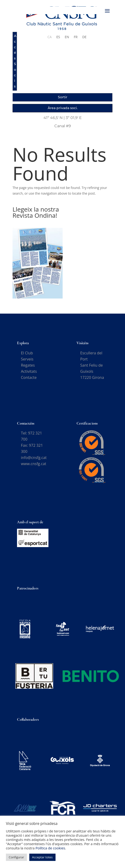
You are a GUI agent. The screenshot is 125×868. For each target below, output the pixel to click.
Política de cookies (50, 848)
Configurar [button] (16, 857)
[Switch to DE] (84, 37)
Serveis (27, 359)
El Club (27, 353)
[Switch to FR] (76, 37)
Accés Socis (15, 61)
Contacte (29, 377)
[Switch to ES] (58, 37)
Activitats (29, 371)
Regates (28, 365)
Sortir (63, 97)
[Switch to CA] (50, 37)
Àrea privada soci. (63, 108)
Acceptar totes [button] (42, 857)
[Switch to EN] (67, 37)
